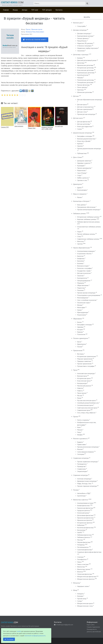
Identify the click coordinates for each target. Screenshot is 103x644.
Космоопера (81, 530)
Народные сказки (83, 586)
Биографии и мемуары (85, 136)
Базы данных (82, 205)
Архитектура (81, 496)
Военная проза (37, 29)
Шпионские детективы (85, 92)
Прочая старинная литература (87, 486)
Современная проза (84, 410)
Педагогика (81, 288)
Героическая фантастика (85, 508)
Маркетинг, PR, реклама (85, 43)
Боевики (80, 58)
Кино (79, 427)
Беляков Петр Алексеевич (35, 32)
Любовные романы (79, 214)
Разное (80, 197)
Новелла (80, 388)
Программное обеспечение (86, 207)
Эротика (80, 244)
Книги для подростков (85, 126)
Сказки (80, 129)
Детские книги (78, 118)
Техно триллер (82, 87)
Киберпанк (81, 525)
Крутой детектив (83, 75)
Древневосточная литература (87, 481)
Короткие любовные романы (87, 219)
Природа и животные (84, 361)
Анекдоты (80, 594)
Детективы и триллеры (81, 55)
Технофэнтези (82, 559)
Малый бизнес (82, 41)
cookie (19, 631)
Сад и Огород (82, 173)
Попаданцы (81, 545)
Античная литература (84, 479)
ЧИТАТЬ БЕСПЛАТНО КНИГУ (36, 40)
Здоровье (80, 327)
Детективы (81, 63)
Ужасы (79, 562)
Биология (80, 256)
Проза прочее (82, 393)
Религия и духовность (80, 439)
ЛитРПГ (80, 533)
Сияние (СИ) (5, 127)
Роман (79, 398)
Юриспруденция (83, 312)
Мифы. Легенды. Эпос (84, 484)
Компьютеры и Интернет (81, 201)
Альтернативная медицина (86, 251)
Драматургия (77, 184)
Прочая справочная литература (87, 462)
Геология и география (84, 268)
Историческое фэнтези (85, 523)
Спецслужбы (81, 26)
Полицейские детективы (85, 82)
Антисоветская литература (86, 373)
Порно (79, 232)
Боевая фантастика (83, 506)
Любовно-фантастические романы (88, 222)
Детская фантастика (84, 122)
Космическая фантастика (85, 528)
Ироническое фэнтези (85, 520)
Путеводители (82, 464)
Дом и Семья (77, 157)
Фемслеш (80, 241)
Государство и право (84, 271)
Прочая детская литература (86, 114)
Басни (79, 342)
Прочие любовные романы (86, 234)
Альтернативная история (85, 503)
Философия (81, 307)
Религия (80, 449)
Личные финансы (83, 38)
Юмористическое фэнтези (86, 579)
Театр (79, 432)
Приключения (78, 351)
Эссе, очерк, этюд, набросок (86, 413)
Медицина (81, 283)
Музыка (80, 430)
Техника (76, 490)
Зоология (80, 276)
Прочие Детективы (83, 85)
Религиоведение (83, 298)
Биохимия (81, 261)
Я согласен (10, 639)
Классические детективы (85, 70)
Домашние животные (84, 161)
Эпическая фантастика (85, 574)
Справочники (82, 469)
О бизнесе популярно (84, 46)
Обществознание (83, 285)
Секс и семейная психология (87, 300)
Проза (28, 29)
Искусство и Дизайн (84, 141)
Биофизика (81, 259)
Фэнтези (80, 572)
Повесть (80, 391)
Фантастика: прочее (84, 569)
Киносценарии (82, 190)
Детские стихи (82, 112)
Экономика (81, 51)
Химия (79, 310)
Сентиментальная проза (85, 405)
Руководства (81, 466)
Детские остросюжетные (85, 107)
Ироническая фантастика (85, 518)
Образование (78, 319)
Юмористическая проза (85, 603)
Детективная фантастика (85, 515)
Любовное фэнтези (84, 537)
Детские (76, 96)
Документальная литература (83, 133)
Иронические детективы (85, 65)
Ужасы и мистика (83, 564)
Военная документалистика (86, 139)
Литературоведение (84, 281)
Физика (80, 305)
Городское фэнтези (84, 510)
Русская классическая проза (86, 400)
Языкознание (82, 315)
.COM (12, 2)
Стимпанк (80, 557)
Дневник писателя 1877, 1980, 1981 (47, 128)
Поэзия (80, 347)
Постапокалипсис (83, 547)
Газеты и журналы (83, 420)
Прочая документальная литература (89, 149)
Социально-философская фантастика (89, 552)
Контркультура (82, 383)
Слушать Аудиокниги (93, 627)
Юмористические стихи (85, 606)
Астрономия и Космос (84, 254)
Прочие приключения (84, 364)
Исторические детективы (85, 68)
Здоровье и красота (84, 163)
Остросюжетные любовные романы (89, 227)
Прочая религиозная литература (88, 447)
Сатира (80, 601)
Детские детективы (84, 124)
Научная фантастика (84, 542)
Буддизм (80, 442)
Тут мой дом (59, 126)
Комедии (80, 596)
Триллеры (80, 90)
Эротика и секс (82, 180)
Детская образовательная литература (90, 100)
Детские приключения (85, 109)
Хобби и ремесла (83, 178)
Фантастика (81, 567)
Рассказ (80, 396)
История (80, 330)
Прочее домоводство (84, 168)
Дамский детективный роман (87, 60)
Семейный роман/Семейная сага (88, 403)
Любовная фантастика (84, 535)
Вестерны (80, 354)
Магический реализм (84, 386)
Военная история (83, 266)
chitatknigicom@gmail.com (65, 625)
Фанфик (80, 435)
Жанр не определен (80, 194)
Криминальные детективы (86, 73)
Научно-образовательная (81, 248)
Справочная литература (81, 458)
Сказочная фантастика (84, 550)
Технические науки (83, 303)
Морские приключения (85, 359)
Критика (80, 144)
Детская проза (82, 105)
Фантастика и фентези (81, 500)
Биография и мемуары (85, 325)
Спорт (79, 175)
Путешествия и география (86, 366)
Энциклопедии (82, 471)
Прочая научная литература (86, 293)
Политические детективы (86, 80)
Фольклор (77, 583)
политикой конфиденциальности (35, 636)
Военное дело (78, 23)
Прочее (76, 417)
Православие (82, 444)
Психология (81, 334)
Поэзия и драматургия (81, 338)
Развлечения (81, 170)
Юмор (75, 590)
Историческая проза (84, 378)
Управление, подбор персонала (88, 48)
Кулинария (81, 166)
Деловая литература (80, 30)
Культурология (82, 278)
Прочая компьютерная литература (88, 210)
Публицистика (82, 153)
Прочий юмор (82, 599)
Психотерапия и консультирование (89, 295)
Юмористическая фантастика (87, 577)
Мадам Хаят (32, 128)
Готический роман (83, 513)
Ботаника (80, 263)
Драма (79, 188)
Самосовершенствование (86, 452)
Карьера (80, 332)
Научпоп (80, 146)
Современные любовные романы (88, 239)
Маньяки (80, 78)
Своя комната (19, 126)
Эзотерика (81, 454)
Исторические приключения (87, 356)
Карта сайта (91, 625)
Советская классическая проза (87, 408)
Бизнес (80, 322)
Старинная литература (80, 475)
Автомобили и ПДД (84, 493)
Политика (80, 290)
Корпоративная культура (85, 36)
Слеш (79, 236)
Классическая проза (84, 381)
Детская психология (84, 273)
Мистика (80, 540)
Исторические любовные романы (88, 217)
